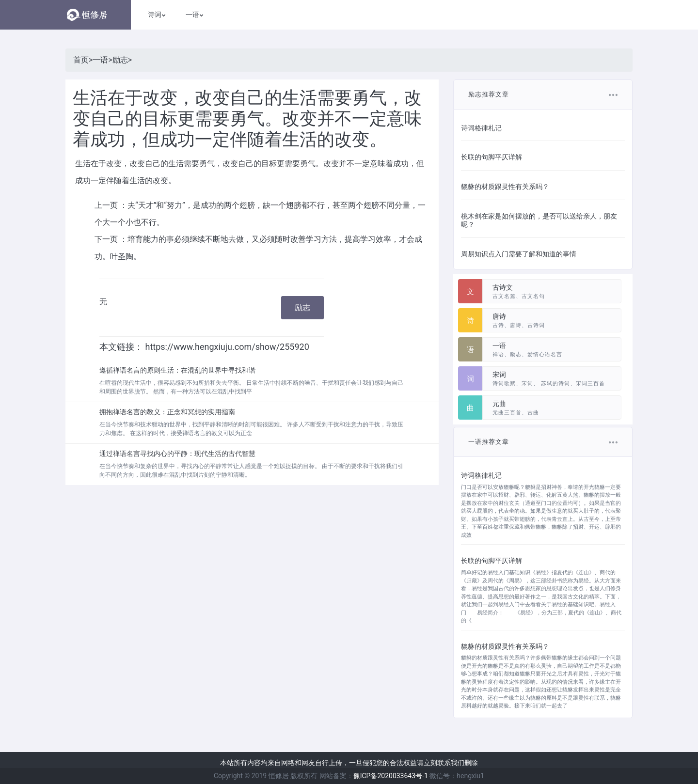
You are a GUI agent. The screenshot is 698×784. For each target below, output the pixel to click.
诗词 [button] (155, 15)
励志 (120, 60)
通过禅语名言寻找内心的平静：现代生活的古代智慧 (177, 454)
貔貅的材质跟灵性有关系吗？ (505, 187)
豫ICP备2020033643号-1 (391, 776)
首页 (81, 60)
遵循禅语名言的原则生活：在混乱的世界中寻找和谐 (177, 370)
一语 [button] (192, 15)
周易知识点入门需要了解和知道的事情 (519, 254)
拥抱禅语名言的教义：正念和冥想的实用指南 (167, 412)
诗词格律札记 (481, 128)
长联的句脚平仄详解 (492, 157)
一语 (100, 60)
